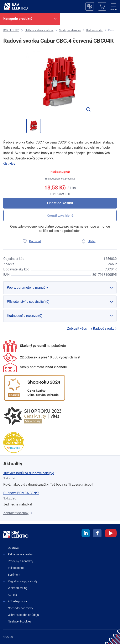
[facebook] (97, 534)
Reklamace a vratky (20, 554)
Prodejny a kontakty (21, 561)
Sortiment (14, 575)
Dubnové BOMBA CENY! (21, 493)
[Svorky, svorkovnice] (70, 30)
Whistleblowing (18, 588)
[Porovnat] (32, 241)
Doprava (13, 548)
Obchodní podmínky (20, 608)
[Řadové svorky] (94, 30)
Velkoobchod (16, 568)
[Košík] (102, 6)
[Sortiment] (35, 367)
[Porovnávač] (90, 6)
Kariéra (12, 595)
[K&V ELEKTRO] (16, 6)
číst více (9, 163)
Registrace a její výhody (23, 581)
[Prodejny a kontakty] (42, 357)
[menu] (114, 7)
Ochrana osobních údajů (23, 615)
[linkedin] (86, 534)
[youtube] (111, 534)
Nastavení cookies (19, 621)
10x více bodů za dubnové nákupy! (29, 473)
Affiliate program (19, 601)
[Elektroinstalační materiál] (39, 30)
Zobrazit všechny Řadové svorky (92, 329)
